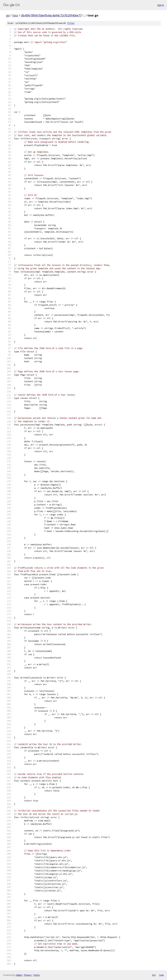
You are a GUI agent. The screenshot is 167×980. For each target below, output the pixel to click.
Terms (36, 975)
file (71, 23)
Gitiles (19, 975)
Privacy (28, 975)
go (8, 15)
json (161, 975)
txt (154, 975)
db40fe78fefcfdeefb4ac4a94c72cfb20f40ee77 (51, 15)
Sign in (161, 5)
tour (15, 15)
